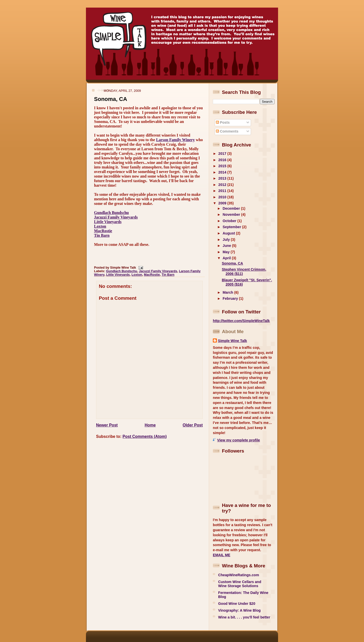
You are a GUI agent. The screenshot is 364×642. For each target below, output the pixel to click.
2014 (223, 172)
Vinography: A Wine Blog (239, 610)
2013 (223, 178)
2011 (223, 191)
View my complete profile (238, 440)
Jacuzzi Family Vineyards (116, 217)
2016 (223, 160)
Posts (223, 122)
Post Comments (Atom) (145, 436)
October (230, 221)
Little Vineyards (108, 222)
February (231, 298)
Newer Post (107, 425)
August (229, 233)
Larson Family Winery (175, 140)
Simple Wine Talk (232, 341)
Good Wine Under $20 (237, 604)
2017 (223, 154)
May (227, 252)
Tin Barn (102, 235)
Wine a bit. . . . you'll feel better (244, 617)
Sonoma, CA (111, 99)
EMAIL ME (222, 555)
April (227, 258)
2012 (223, 185)
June (227, 246)
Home (150, 425)
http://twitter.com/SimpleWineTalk (241, 321)
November (232, 215)
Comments (227, 131)
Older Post (193, 425)
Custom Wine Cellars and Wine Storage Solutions (240, 584)
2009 (223, 203)
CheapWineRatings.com (239, 575)
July (227, 240)
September (232, 227)
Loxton (100, 226)
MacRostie (103, 231)
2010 (223, 197)
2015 (223, 166)
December (232, 208)
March (229, 292)
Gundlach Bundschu (111, 213)
